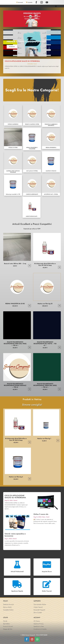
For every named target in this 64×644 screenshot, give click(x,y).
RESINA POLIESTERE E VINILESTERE (32, 139)
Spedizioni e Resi (39, 626)
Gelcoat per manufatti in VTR (13, 185)
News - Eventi (46, 517)
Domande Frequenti (39, 610)
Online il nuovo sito (41, 514)
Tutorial (34, 64)
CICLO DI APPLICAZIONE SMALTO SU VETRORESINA (26, 61)
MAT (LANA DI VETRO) (32, 162)
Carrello (30, 2)
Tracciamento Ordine (40, 604)
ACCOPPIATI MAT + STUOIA (51, 185)
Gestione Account (8, 604)
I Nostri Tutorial (38, 607)
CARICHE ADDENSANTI (32, 185)
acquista (12, 47)
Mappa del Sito (8, 629)
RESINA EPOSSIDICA (51, 138)
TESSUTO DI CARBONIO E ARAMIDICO (51, 116)
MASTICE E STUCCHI (51, 162)
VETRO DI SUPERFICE (13, 115)
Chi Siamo (37, 621)
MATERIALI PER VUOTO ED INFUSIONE (13, 163)
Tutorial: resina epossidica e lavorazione (15, 535)
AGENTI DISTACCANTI (32, 207)
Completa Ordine (8, 610)
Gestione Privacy (39, 624)
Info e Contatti (38, 613)
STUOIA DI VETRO (13, 138)
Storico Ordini (7, 607)
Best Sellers (6, 624)
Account (20, 2)
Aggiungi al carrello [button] (29, 266)
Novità (5, 621)
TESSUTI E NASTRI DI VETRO (32, 115)
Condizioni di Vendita (40, 629)
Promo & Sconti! (8, 626)
